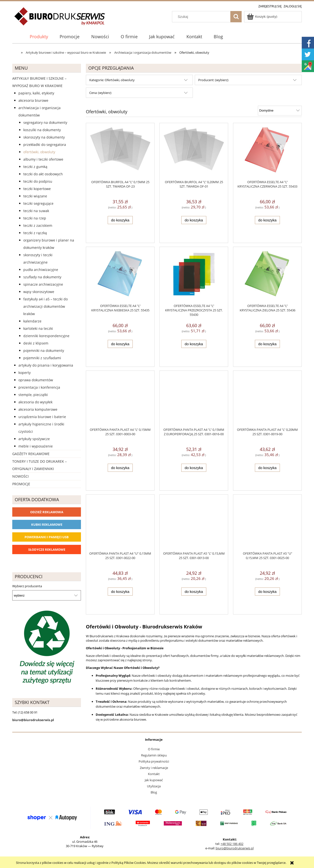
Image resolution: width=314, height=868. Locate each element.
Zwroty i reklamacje (154, 768)
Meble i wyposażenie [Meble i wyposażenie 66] (36, 446)
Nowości (20, 476)
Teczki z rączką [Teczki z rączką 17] (35, 233)
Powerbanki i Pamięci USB (47, 537)
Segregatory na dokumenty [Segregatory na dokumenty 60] (45, 122)
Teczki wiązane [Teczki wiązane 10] (35, 196)
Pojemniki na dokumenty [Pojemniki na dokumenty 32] (44, 351)
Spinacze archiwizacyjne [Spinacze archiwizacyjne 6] (43, 284)
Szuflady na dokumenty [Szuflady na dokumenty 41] (42, 277)
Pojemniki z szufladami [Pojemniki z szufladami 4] (42, 358)
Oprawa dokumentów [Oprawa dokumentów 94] (36, 380)
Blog (154, 792)
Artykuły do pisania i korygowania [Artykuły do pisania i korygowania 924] (46, 365)
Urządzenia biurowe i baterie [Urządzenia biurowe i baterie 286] (42, 417)
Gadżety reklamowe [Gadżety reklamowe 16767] (31, 454)
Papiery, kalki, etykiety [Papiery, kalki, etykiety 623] (36, 93)
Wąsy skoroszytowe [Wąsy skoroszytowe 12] (39, 292)
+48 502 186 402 (232, 844)
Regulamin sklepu (154, 755)
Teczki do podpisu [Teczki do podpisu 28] (38, 181)
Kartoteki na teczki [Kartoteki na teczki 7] (38, 328)
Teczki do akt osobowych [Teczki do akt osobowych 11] (43, 174)
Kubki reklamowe (47, 524)
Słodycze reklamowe (47, 549)
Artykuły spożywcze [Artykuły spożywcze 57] (34, 439)
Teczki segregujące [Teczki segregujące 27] (38, 203)
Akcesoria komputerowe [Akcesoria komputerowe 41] (38, 409)
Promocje (21, 484)
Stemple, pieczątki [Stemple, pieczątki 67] (33, 395)
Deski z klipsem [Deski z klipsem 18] (36, 343)
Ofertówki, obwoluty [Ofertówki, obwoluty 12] (39, 152)
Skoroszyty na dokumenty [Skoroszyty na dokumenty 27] (44, 137)
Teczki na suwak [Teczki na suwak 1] (36, 211)
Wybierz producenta (27, 586)
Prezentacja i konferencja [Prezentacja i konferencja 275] (39, 387)
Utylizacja (154, 786)
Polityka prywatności (154, 761)
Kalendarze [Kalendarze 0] (32, 321)
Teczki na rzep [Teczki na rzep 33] (35, 218)
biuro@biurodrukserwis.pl (235, 848)
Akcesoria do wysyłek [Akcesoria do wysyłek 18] (35, 402)
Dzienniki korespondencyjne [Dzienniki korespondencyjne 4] (46, 336)
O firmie (154, 749)
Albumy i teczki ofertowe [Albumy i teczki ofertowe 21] (43, 159)
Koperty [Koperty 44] (25, 373)
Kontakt (154, 774)
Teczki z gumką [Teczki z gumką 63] (35, 167)
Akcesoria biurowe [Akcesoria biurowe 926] (33, 100)
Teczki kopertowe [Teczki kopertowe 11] (37, 189)
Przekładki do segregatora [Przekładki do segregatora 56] (45, 145)
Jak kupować (154, 780)
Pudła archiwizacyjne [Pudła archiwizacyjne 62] (41, 270)
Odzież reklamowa (47, 512)
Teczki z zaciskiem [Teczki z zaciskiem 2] (38, 225)
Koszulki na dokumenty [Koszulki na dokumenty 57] (42, 130)
